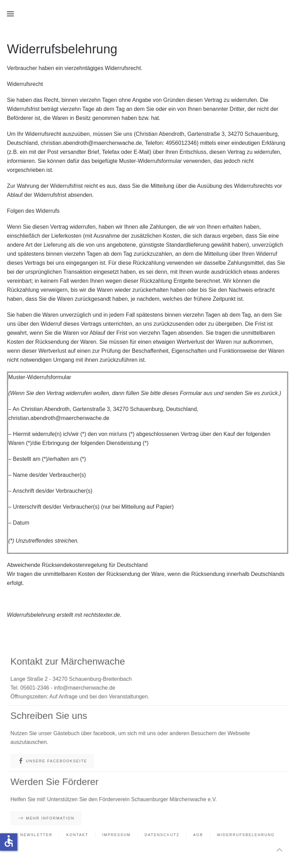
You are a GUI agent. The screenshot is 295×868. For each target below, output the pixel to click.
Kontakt (80, 835)
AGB (197, 835)
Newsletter (40, 835)
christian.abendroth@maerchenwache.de (91, 143)
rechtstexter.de (102, 615)
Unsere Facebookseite (55, 761)
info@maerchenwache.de (87, 687)
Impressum (117, 835)
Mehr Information (49, 818)
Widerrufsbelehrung (243, 835)
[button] (10, 14)
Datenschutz (162, 835)
